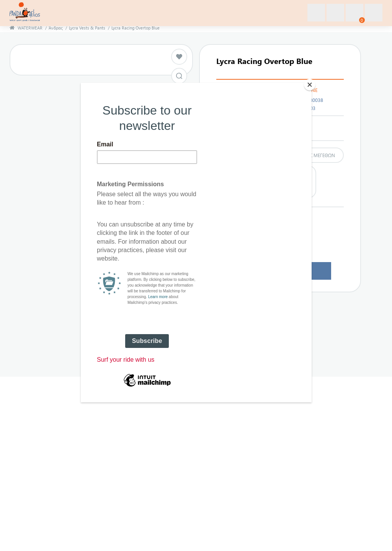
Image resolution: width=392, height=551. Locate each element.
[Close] (310, 85)
